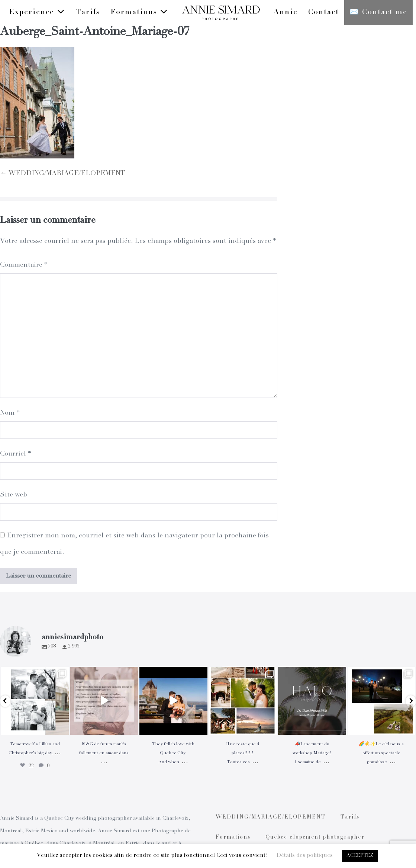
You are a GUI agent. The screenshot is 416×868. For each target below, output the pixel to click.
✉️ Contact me (378, 13)
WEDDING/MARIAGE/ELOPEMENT (271, 817)
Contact (324, 13)
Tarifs (88, 13)
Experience (37, 12)
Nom (10, 413)
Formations (139, 12)
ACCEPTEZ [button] (360, 856)
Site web (14, 495)
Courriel (15, 454)
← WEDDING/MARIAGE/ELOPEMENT (62, 174)
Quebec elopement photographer (315, 838)
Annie (286, 13)
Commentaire (24, 265)
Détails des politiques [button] (305, 856)
